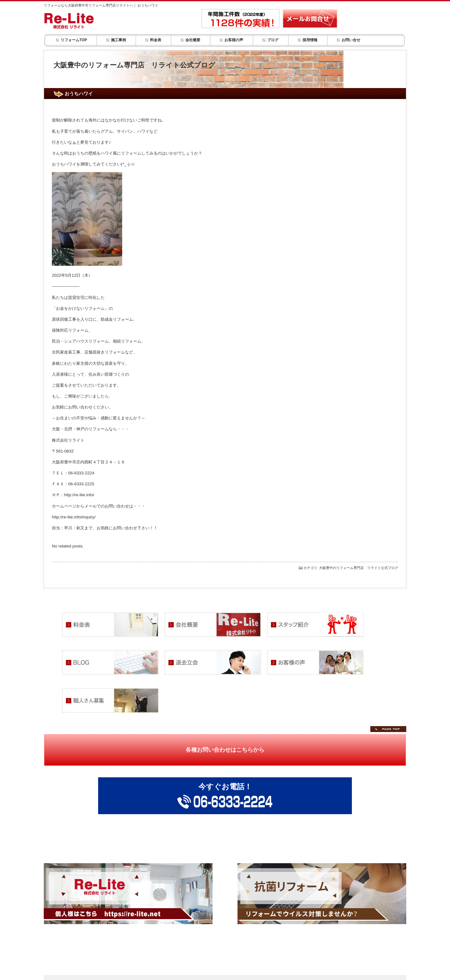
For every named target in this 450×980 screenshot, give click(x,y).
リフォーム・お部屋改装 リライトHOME (85, 20)
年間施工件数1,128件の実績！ (240, 19)
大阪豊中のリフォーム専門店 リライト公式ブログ (359, 568)
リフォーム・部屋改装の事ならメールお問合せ (310, 19)
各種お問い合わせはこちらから (225, 750)
